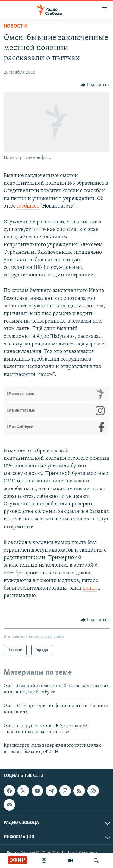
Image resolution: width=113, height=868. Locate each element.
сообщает (28, 206)
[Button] (95, 85)
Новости (15, 26)
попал (90, 588)
